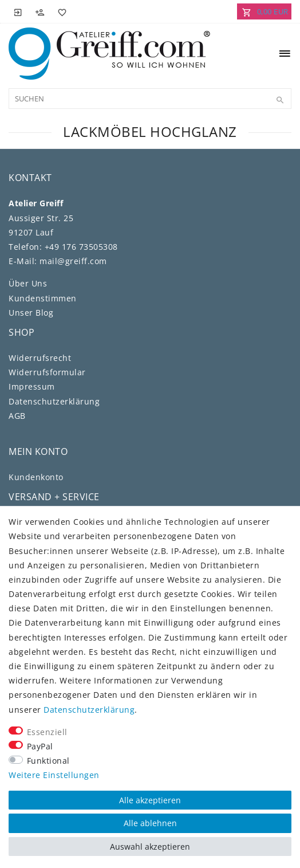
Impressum (32, 386)
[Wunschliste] (60, 11)
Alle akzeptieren (150, 800)
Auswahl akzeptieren (150, 847)
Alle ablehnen (150, 823)
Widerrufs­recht (40, 358)
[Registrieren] (40, 11)
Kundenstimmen (43, 298)
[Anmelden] (18, 11)
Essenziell (47, 732)
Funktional (48, 761)
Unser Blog (31, 313)
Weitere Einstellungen (54, 775)
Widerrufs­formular (47, 372)
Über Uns (28, 283)
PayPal (40, 746)
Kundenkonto (36, 477)
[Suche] (280, 100)
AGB (17, 416)
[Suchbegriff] (150, 99)
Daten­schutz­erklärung (54, 401)
